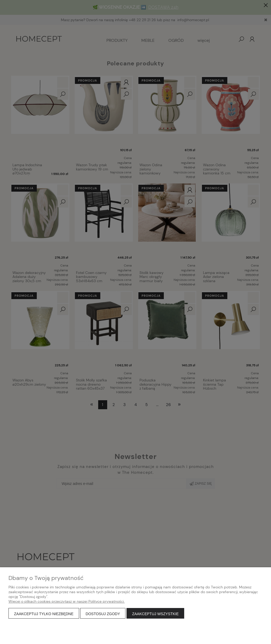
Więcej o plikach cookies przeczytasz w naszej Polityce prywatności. (67, 601)
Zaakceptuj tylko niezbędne (44, 614)
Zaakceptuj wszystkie (155, 614)
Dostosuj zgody (103, 614)
